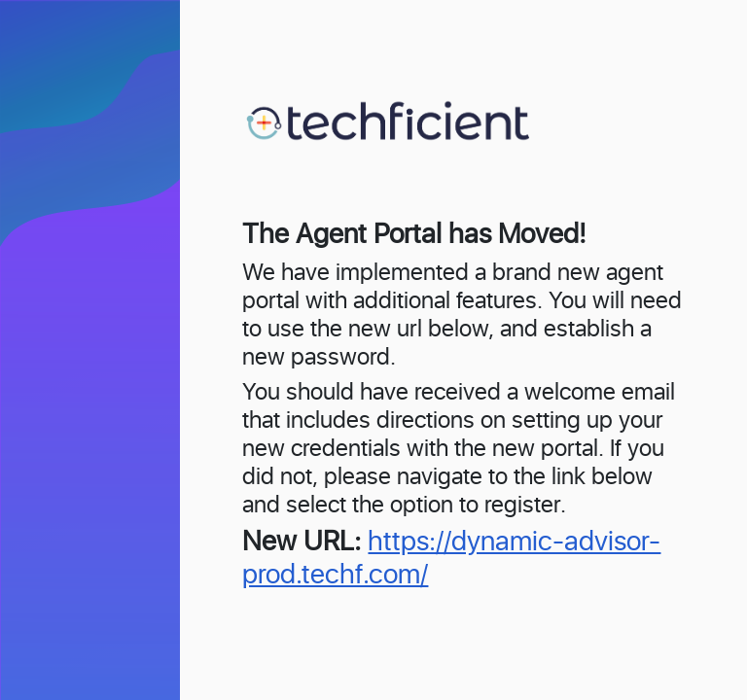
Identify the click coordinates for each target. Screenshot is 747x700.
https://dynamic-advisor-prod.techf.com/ (451, 559)
